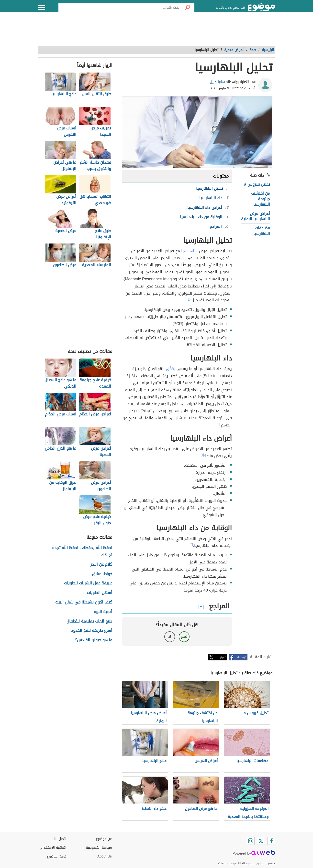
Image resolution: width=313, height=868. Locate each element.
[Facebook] (271, 841)
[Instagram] (251, 841)
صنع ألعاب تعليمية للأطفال (89, 621)
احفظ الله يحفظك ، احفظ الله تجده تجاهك (82, 551)
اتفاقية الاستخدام (53, 848)
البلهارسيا (190, 251)
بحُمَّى (171, 369)
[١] (189, 299)
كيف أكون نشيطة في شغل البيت (84, 602)
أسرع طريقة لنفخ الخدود (92, 631)
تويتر (223, 657)
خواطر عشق (102, 574)
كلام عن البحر (101, 565)
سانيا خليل (217, 82)
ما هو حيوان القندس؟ (94, 640)
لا (170, 637)
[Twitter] (261, 841)
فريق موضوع (57, 856)
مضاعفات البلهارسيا (262, 231)
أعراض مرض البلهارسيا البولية (256, 216)
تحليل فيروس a (257, 184)
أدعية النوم (103, 612)
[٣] (202, 455)
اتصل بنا (60, 839)
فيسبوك (241, 657)
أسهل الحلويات (100, 593)
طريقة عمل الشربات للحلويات (88, 583)
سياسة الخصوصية (99, 848)
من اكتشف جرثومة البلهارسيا (261, 199)
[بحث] (188, 7)
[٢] (218, 424)
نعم (184, 637)
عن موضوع (104, 839)
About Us (105, 856)
